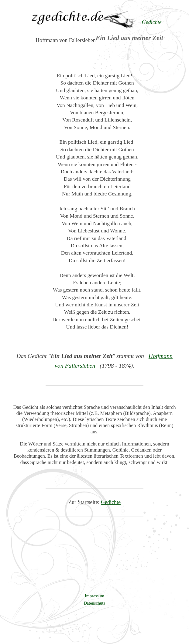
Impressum (94, 596)
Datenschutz (94, 603)
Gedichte (111, 502)
